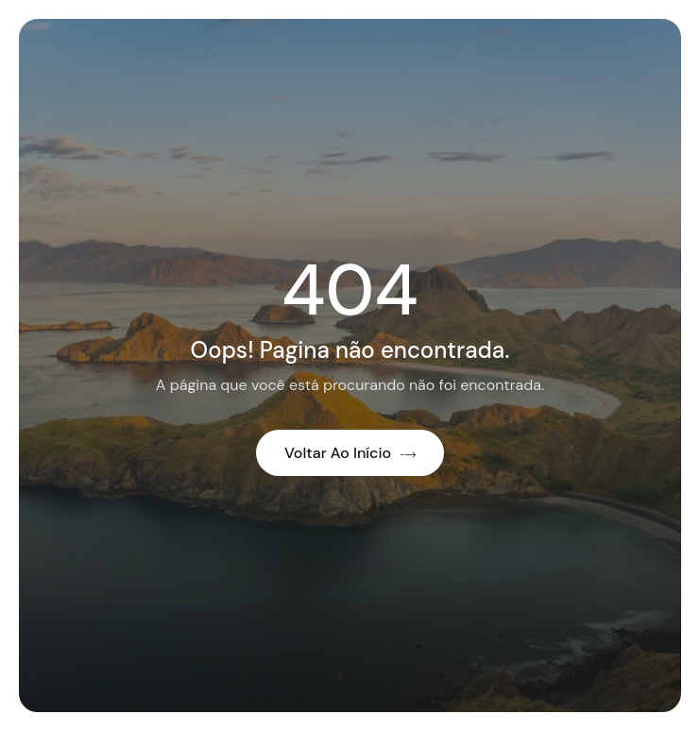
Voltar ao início (350, 453)
